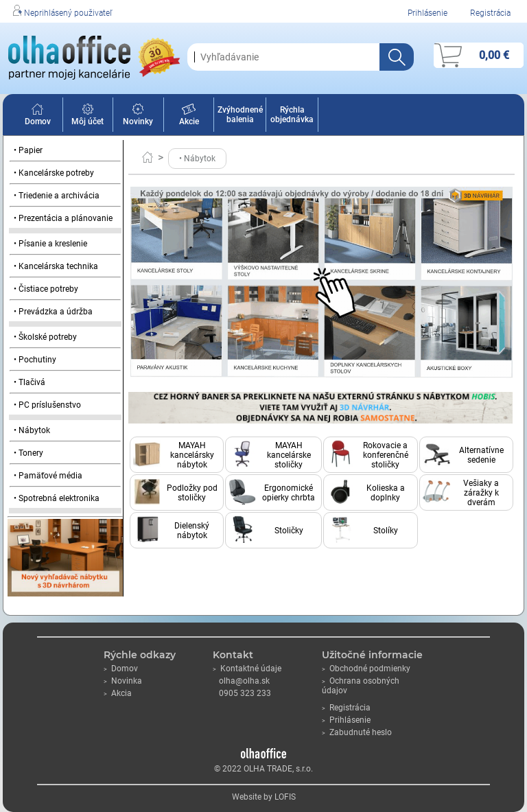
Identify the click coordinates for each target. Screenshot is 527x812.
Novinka (123, 681)
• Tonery (28, 453)
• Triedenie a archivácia (57, 196)
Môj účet (87, 117)
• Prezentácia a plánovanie (63, 218)
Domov (38, 117)
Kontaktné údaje (247, 669)
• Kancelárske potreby (54, 173)
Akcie (189, 117)
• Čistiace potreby (46, 289)
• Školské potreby (45, 337)
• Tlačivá (30, 382)
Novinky (138, 117)
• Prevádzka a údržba (53, 312)
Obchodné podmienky (366, 669)
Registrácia (490, 13)
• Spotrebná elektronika (57, 498)
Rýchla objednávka (292, 115)
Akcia (118, 693)
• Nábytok (32, 430)
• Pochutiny (35, 360)
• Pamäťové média (48, 476)
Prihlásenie (428, 13)
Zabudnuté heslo (357, 732)
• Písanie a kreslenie (50, 244)
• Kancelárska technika (56, 266)
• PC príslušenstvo (47, 405)
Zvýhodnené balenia (240, 115)
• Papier (28, 150)
